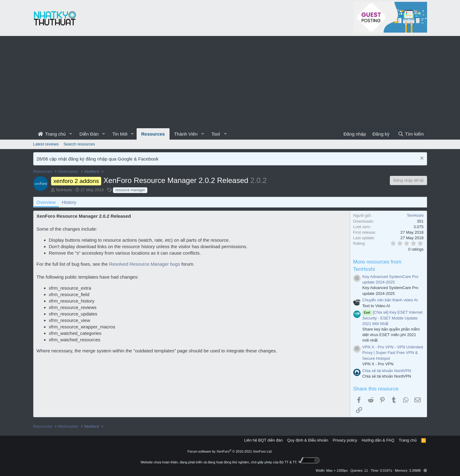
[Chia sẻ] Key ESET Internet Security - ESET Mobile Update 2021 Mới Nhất (393, 318)
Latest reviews (46, 144)
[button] (70, 134)
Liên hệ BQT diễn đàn (263, 440)
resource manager (130, 190)
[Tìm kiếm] (411, 134)
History (69, 202)
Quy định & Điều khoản (308, 440)
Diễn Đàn (89, 134)
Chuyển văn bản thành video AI (390, 300)
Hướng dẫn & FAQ (378, 440)
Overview (46, 202)
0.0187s (386, 470)
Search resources (79, 144)
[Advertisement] (230, 82)
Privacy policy (345, 440)
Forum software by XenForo (230, 451)
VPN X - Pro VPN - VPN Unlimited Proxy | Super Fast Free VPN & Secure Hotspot (393, 353)
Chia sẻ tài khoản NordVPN (387, 371)
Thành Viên (186, 134)
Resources (153, 134)
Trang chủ (52, 134)
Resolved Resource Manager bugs (144, 264)
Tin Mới (120, 134)
